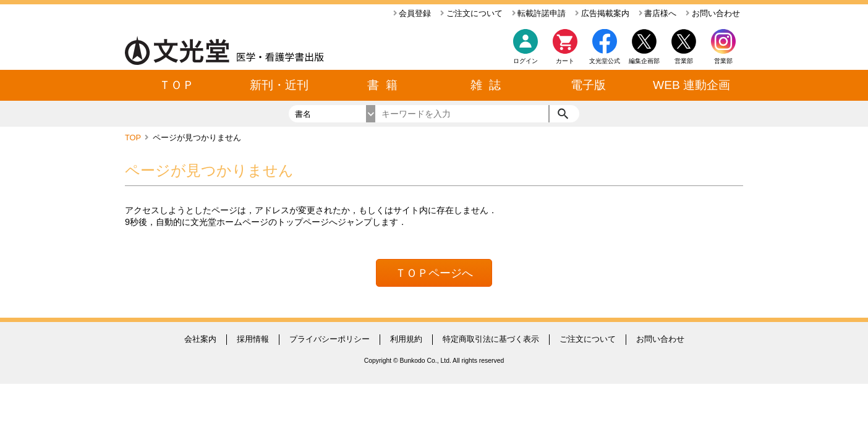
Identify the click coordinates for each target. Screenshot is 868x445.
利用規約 (406, 339)
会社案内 (200, 339)
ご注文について (471, 13)
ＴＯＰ (177, 85)
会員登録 (412, 13)
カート (565, 50)
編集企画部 (644, 61)
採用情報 (253, 339)
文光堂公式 (605, 61)
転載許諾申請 (539, 13)
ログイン (525, 61)
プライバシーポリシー (330, 339)
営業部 (723, 61)
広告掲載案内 (602, 13)
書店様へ (658, 13)
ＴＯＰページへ (434, 273)
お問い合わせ (713, 13)
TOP (134, 138)
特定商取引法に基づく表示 (491, 339)
